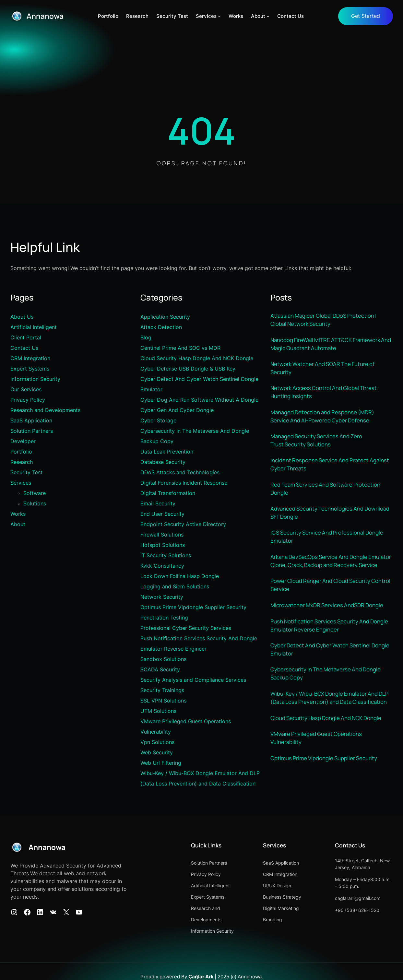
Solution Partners (32, 431)
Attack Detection (161, 327)
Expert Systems (30, 369)
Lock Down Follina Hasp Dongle (180, 576)
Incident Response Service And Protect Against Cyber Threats (331, 468)
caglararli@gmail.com (353, 898)
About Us (22, 317)
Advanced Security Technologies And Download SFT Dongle (331, 518)
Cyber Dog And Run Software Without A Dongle (199, 400)
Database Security (163, 462)
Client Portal (26, 338)
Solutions (35, 504)
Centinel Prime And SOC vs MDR (180, 348)
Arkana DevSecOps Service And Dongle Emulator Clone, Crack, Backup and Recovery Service (328, 571)
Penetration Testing (164, 618)
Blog (146, 338)
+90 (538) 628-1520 (353, 910)
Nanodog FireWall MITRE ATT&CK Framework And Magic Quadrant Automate (327, 345)
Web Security (157, 753)
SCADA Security (160, 670)
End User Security (162, 514)
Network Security (162, 597)
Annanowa (46, 16)
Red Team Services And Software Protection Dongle (326, 493)
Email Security (158, 504)
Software (35, 493)
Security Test (26, 473)
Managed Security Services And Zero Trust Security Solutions (318, 443)
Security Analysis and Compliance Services (193, 680)
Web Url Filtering (161, 763)
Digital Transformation (168, 493)
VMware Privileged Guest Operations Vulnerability (317, 756)
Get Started (366, 16)
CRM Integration (30, 359)
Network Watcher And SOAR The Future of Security (324, 370)
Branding (264, 920)
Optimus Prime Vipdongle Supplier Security (193, 608)
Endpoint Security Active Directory (183, 525)
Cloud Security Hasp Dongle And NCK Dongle (197, 359)
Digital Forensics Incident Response (184, 483)
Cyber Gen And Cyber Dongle (177, 410)
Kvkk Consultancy (162, 566)
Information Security (35, 379)
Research (22, 462)
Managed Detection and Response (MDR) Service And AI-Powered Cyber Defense (324, 419)
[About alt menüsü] (269, 16)
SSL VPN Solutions (163, 701)
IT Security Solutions (166, 556)
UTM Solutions (158, 711)
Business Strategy (273, 897)
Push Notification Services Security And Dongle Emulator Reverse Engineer (331, 641)
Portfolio (21, 452)
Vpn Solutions (157, 742)
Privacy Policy (28, 400)
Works (18, 514)
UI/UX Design (268, 886)
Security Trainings (162, 691)
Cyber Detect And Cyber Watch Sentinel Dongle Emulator (331, 666)
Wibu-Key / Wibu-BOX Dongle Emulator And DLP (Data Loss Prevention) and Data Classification (331, 715)
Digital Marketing (272, 909)
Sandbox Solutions (163, 659)
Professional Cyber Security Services (186, 628)
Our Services (26, 390)
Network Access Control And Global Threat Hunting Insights (325, 394)
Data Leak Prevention (167, 452)
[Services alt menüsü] (220, 16)
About (18, 525)
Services (21, 483)
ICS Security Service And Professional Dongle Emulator (328, 542)
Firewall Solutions (162, 535)
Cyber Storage (158, 421)
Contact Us (24, 348)
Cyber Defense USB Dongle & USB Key (188, 369)
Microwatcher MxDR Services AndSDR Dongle (329, 620)
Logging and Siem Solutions (175, 587)
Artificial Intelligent (34, 327)
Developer (23, 442)
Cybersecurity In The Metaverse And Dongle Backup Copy (326, 691)
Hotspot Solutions (163, 545)
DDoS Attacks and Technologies (180, 473)
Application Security (165, 317)
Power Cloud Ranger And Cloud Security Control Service (331, 600)
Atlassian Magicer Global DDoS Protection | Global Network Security (325, 320)
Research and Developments (45, 410)
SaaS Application (31, 421)
